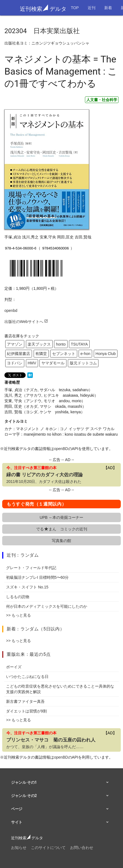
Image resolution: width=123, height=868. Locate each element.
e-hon (85, 354)
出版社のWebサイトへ (26, 322)
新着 (108, 8)
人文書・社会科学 (102, 100)
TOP (75, 8)
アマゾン (15, 344)
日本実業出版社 (57, 31)
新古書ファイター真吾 (25, 701)
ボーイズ (14, 667)
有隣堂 (41, 354)
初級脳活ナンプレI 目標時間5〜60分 (37, 577)
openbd (11, 311)
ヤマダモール (53, 363)
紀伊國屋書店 (18, 354)
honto (61, 344)
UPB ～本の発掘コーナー (62, 517)
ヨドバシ (15, 363)
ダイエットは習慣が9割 (26, 711)
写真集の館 (62, 541)
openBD (61, 449)
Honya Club (105, 354)
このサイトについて (48, 848)
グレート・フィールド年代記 (31, 568)
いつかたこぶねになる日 (27, 677)
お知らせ (19, 848)
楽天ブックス (39, 344)
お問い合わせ (82, 848)
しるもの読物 (18, 597)
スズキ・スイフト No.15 (27, 587)
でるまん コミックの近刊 (62, 529)
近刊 (92, 8)
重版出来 (16, 654)
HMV (32, 363)
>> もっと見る (18, 615)
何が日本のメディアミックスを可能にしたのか (47, 606)
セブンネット (64, 354)
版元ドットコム (83, 363)
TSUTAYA (79, 344)
